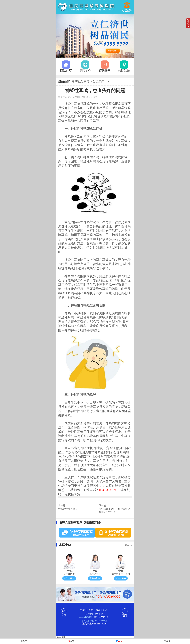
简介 (83, 610)
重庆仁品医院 (81, 82)
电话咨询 (188, 23)
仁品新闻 (98, 82)
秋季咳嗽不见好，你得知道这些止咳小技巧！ (114, 510)
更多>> (128, 545)
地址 (106, 610)
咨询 (98, 610)
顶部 (125, 614)
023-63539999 (127, 6)
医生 (90, 610)
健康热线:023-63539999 (94, 624)
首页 (64, 614)
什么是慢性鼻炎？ (68, 509)
